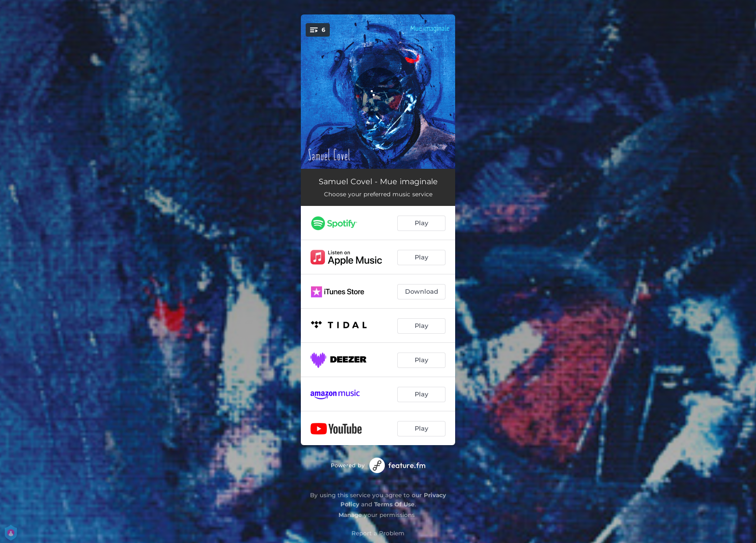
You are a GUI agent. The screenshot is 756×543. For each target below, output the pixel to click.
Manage (350, 515)
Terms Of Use (394, 504)
